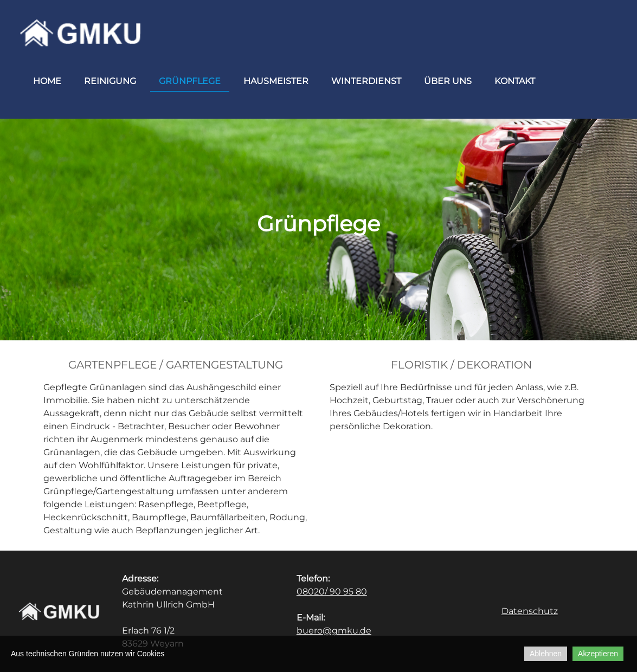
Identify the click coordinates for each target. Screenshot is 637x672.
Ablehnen (546, 654)
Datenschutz (530, 611)
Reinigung (110, 81)
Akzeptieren (598, 654)
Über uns (448, 81)
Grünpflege (190, 81)
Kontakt (515, 81)
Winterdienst (366, 81)
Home (47, 81)
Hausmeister (276, 81)
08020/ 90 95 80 (332, 592)
